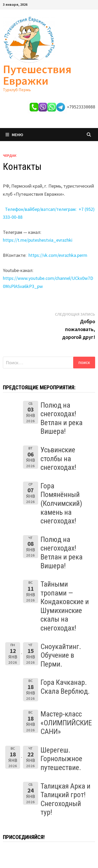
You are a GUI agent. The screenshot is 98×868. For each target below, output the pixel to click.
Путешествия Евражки (37, 75)
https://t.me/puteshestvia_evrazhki (38, 240)
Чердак (10, 155)
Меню (14, 135)
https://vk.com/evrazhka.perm (58, 255)
